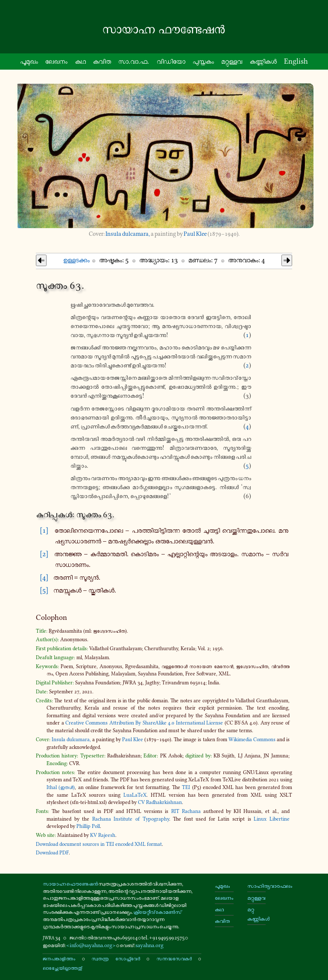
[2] (44, 554)
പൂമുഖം (222, 886)
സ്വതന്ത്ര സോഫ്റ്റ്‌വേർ (116, 958)
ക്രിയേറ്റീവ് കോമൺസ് (157, 912)
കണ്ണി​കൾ (263, 61)
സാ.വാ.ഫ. (134, 61)
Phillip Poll (88, 826)
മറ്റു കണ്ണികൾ (256, 914)
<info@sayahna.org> (91, 945)
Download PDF (52, 853)
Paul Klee (195, 234)
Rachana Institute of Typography (131, 819)
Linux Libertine (272, 819)
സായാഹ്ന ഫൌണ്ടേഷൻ (70, 884)
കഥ (81, 61)
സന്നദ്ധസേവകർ (174, 958)
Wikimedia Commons (252, 739)
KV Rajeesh (103, 835)
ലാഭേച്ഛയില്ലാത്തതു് (62, 968)
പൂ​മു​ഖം (29, 61)
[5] (44, 590)
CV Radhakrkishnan (160, 802)
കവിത (102, 61)
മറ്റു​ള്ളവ (232, 61)
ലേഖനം (56, 61)
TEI (186, 787)
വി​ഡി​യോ (171, 61)
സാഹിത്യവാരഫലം (256, 886)
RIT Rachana (186, 811)
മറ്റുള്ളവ (256, 898)
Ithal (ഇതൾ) (61, 787)
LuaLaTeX (135, 795)
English (296, 61)
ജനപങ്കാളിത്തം (59, 958)
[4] (44, 577)
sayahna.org (149, 945)
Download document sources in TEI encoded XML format (99, 844)
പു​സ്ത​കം (203, 61)
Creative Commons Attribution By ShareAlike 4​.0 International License (144, 723)
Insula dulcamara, (128, 234)
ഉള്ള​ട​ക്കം (76, 260)
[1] (44, 530)
